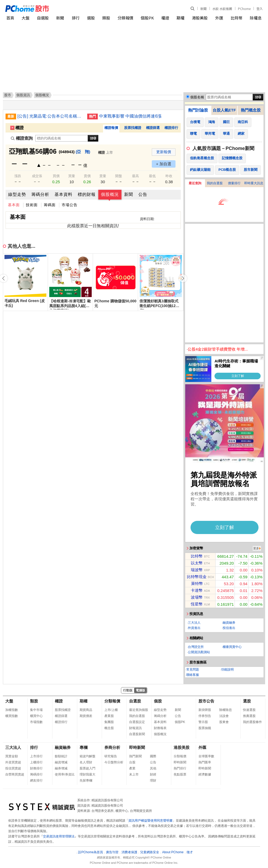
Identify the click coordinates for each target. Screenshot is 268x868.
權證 (165, 18)
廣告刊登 (112, 852)
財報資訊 (135, 728)
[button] (183, 278)
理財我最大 (87, 774)
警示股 (203, 722)
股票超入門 (87, 768)
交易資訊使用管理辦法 (59, 836)
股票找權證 (133, 128)
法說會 (224, 716)
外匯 (219, 18)
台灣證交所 (196, 647)
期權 (181, 18)
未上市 (134, 774)
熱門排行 (180, 768)
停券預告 (205, 716)
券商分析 (112, 747)
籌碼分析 (40, 194)
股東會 (224, 722)
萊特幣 (197, 583)
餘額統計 (61, 756)
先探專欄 (86, 780)
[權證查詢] (62, 138)
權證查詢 (22, 138)
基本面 (14, 205)
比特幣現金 (197, 577)
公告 (143, 194)
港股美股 (200, 18)
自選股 (43, 18)
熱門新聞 (135, 756)
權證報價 (111, 128)
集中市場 (36, 710)
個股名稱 (197, 97)
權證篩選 (153, 128)
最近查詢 (195, 183)
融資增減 (61, 762)
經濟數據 (205, 774)
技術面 (32, 205)
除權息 (256, 18)
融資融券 (229, 623)
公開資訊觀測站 (199, 652)
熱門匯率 (205, 762)
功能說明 (227, 670)
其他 (153, 768)
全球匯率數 (206, 756)
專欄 (84, 747)
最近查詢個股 (139, 710)
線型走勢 (17, 194)
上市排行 (36, 756)
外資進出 (194, 628)
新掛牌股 (205, 710)
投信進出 (229, 628)
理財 (153, 780)
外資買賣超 (13, 762)
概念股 (109, 728)
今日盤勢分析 (114, 762)
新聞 (203, 9)
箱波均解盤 (87, 756)
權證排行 (171, 128)
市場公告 (70, 205)
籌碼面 (50, 205)
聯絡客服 (193, 675)
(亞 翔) (83, 152)
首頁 (10, 18)
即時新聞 (137, 747)
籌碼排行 (36, 774)
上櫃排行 (36, 762)
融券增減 (61, 768)
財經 (153, 774)
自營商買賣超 (15, 774)
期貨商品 (86, 710)
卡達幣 (197, 590)
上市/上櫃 (111, 710)
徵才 (190, 852)
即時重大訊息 (254, 183)
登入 (260, 9)
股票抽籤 (205, 728)
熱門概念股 (251, 110)
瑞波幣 (197, 570)
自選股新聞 (137, 734)
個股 (158, 701)
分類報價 (125, 18)
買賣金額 (12, 756)
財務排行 (36, 768)
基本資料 (64, 194)
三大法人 (194, 623)
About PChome (173, 852)
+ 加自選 (164, 164)
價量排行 (234, 183)
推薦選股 (249, 716)
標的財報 (87, 194)
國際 (153, 756)
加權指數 (12, 710)
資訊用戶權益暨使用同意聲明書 (150, 821)
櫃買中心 (36, 716)
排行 (76, 18)
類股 (106, 18)
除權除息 (226, 710)
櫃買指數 (12, 716)
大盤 (26, 18)
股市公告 (206, 701)
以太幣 (197, 563)
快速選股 (249, 710)
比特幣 (237, 18)
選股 (91, 18)
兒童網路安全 (150, 852)
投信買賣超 (13, 768)
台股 (132, 762)
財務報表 (160, 728)
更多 (256, 548)
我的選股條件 (252, 722)
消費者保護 (129, 852)
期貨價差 (86, 716)
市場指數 (36, 722)
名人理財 (86, 762)
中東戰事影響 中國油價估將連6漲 (130, 116)
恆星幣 (197, 604)
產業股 (109, 716)
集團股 (109, 722)
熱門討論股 (198, 110)
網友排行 (36, 780)
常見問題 (193, 670)
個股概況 (110, 194)
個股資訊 (23, 95)
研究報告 (111, 756)
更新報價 (164, 152)
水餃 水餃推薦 (222, 9)
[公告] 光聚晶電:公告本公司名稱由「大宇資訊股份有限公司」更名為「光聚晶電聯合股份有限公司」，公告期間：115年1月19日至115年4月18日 (50, 116)
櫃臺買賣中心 (232, 647)
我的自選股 (215, 183)
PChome (244, 9)
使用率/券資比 (65, 774)
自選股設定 (137, 722)
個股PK (147, 18)
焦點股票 (180, 774)
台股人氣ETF (224, 110)
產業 (132, 768)
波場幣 (197, 597)
